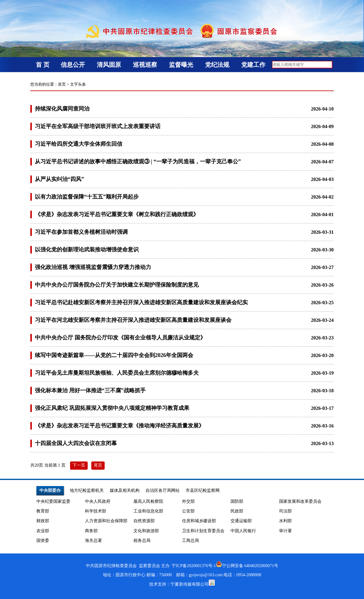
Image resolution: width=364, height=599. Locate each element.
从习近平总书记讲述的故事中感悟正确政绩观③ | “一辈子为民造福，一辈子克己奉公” (138, 162)
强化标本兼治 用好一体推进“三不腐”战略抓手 (90, 390)
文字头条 (78, 84)
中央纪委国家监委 (53, 501)
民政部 (237, 511)
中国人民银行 (243, 531)
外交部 (188, 501)
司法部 (285, 511)
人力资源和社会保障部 (106, 521)
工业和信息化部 (148, 511)
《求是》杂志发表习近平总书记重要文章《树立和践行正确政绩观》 (117, 214)
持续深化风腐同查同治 (62, 109)
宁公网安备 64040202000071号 (247, 566)
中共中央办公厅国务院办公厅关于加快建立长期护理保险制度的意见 (117, 285)
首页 (62, 84)
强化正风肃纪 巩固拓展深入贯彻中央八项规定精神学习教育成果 (112, 408)
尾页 (98, 465)
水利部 (285, 521)
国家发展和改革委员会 (300, 501)
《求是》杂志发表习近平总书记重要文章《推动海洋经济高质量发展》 (120, 426)
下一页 (79, 465)
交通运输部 (241, 521)
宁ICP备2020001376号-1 (194, 566)
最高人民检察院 (148, 501)
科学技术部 (96, 511)
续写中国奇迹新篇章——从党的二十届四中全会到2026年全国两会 (114, 355)
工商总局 (190, 541)
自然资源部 (144, 521)
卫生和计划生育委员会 (203, 531)
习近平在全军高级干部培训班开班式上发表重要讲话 (98, 126)
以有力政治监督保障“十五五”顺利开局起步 (87, 197)
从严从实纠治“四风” (59, 179)
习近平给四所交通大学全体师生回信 (79, 144)
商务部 (91, 531)
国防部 (237, 501)
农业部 (43, 531)
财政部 (43, 521)
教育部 (43, 511)
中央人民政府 (98, 501)
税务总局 (142, 541)
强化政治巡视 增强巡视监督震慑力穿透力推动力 (93, 267)
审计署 (285, 531)
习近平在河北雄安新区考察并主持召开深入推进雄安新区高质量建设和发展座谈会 (133, 320)
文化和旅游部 (146, 531)
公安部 (188, 511)
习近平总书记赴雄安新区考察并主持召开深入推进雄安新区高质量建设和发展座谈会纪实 (141, 302)
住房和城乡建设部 (199, 521)
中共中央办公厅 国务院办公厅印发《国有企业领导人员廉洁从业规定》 (120, 338)
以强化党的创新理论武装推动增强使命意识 (87, 250)
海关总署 (93, 541)
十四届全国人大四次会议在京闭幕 (76, 443)
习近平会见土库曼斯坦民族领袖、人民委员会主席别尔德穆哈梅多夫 (117, 373)
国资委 (43, 541)
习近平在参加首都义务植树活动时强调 (81, 232)
